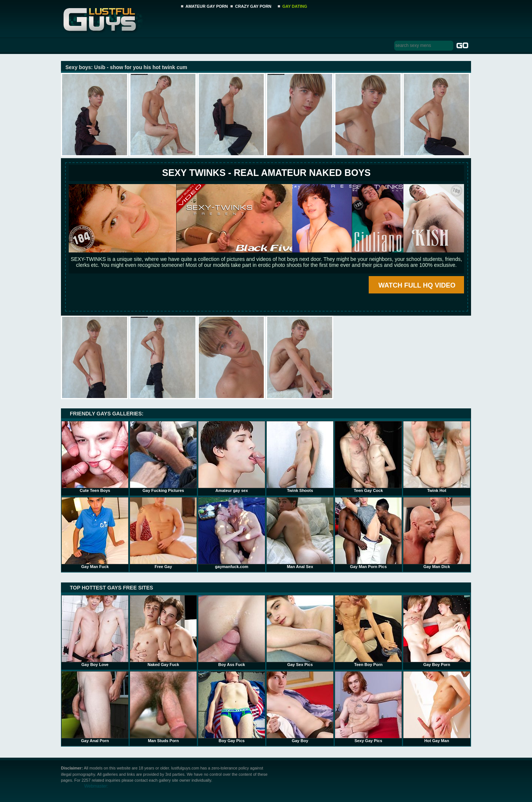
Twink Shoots (300, 457)
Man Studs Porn (163, 707)
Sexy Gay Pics (368, 707)
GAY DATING (295, 6)
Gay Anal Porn (95, 707)
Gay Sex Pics (300, 631)
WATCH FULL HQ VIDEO (417, 285)
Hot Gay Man (437, 707)
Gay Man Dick (437, 533)
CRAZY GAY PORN (253, 6)
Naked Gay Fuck (163, 631)
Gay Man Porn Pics (368, 533)
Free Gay (163, 533)
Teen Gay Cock (368, 457)
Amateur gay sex (232, 457)
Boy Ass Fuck (232, 631)
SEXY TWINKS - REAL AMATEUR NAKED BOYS (266, 173)
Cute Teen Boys (95, 457)
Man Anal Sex (300, 533)
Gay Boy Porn (437, 631)
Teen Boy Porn (368, 631)
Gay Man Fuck (95, 533)
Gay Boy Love (95, 631)
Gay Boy (300, 707)
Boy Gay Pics (232, 707)
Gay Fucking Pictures (163, 457)
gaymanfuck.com (232, 533)
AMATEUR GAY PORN (207, 6)
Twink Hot (437, 457)
